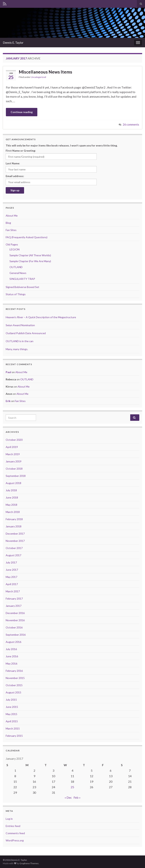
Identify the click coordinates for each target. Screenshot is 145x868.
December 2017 (15, 534)
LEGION (14, 249)
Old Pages (12, 244)
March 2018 (13, 512)
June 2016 (12, 656)
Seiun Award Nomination (20, 325)
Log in (9, 819)
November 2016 (15, 620)
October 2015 (14, 685)
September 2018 (16, 476)
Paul (8, 372)
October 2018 (14, 469)
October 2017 (14, 548)
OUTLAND (16, 267)
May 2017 (11, 577)
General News (18, 273)
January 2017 (14, 606)
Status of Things (16, 294)
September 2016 (16, 635)
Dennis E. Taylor (13, 42)
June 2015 (12, 707)
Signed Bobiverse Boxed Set (22, 287)
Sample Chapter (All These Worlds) (30, 255)
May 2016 (11, 663)
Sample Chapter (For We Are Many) (30, 261)
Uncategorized (38, 77)
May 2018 (11, 505)
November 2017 (15, 541)
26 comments (131, 125)
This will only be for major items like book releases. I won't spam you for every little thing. (62, 145)
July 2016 (11, 649)
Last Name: (13, 163)
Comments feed (15, 833)
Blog (8, 223)
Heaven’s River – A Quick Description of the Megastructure (41, 317)
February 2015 (14, 736)
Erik (8, 401)
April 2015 (12, 721)
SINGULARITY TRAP (22, 279)
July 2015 (11, 700)
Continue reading (22, 112)
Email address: (15, 176)
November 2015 (15, 678)
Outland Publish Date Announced (26, 333)
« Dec (68, 797)
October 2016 (14, 627)
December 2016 (15, 613)
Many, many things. (17, 349)
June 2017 (12, 570)
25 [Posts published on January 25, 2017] (72, 787)
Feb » (77, 797)
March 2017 (13, 591)
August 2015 (13, 692)
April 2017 (12, 584)
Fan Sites (11, 230)
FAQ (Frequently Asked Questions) (27, 237)
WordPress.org (15, 840)
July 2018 (11, 490)
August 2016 (13, 642)
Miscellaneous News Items (45, 72)
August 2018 (13, 483)
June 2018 (12, 497)
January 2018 (14, 526)
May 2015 (11, 714)
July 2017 (11, 562)
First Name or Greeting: (21, 151)
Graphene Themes (29, 863)
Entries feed (13, 826)
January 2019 (14, 461)
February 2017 (14, 599)
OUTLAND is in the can (20, 341)
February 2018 (14, 519)
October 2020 (14, 440)
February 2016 (14, 671)
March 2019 (13, 454)
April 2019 (12, 447)
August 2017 (13, 555)
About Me (12, 216)
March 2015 (13, 728)
